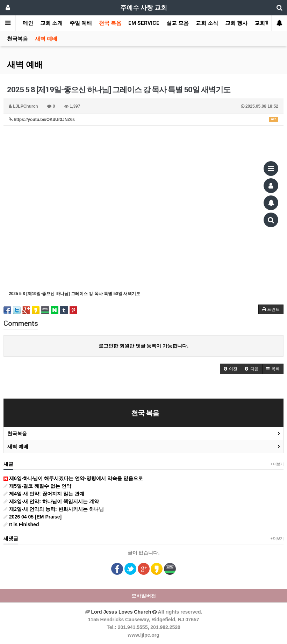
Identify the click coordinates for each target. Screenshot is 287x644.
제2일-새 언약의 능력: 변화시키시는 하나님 (54, 509)
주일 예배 (81, 23)
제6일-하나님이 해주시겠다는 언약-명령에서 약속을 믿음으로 (73, 478)
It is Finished (21, 524)
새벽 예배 (46, 39)
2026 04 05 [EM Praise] (33, 517)
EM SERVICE (144, 23)
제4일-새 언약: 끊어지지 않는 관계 (44, 494)
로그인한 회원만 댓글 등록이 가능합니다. (143, 346)
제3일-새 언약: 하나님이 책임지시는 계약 (51, 501)
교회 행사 (236, 23)
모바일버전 (144, 596)
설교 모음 (178, 23)
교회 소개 (51, 23)
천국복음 (17, 39)
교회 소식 (207, 23)
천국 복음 (110, 23)
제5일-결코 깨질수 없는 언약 (37, 486)
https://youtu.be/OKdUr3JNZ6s (143, 120)
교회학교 (265, 23)
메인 (28, 23)
